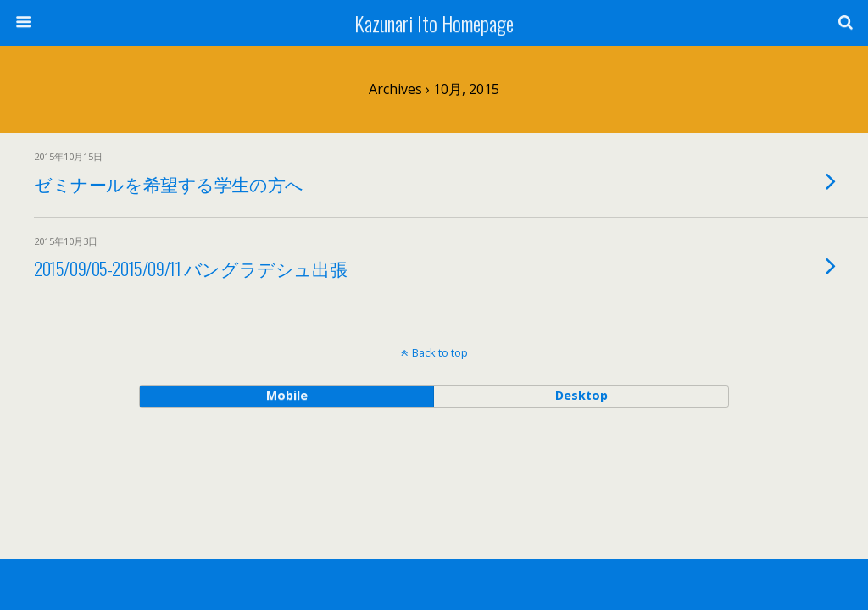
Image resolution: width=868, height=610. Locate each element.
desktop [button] (581, 395)
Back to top (440, 352)
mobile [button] (287, 395)
